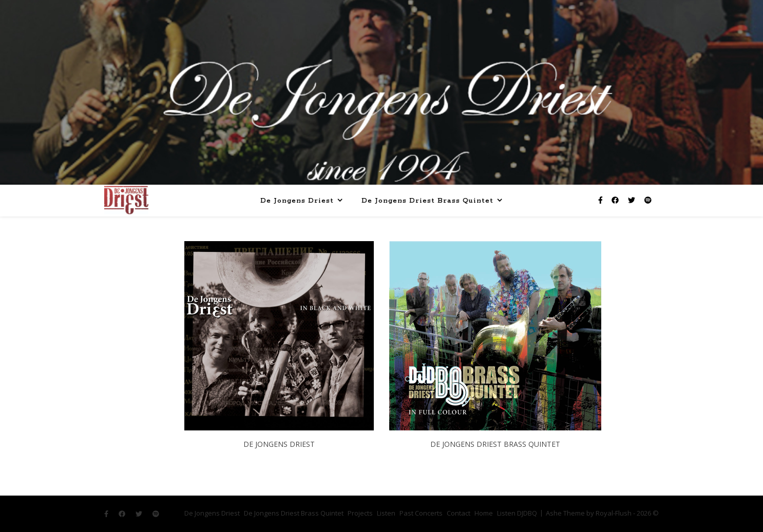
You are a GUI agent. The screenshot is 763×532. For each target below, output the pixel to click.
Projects (360, 513)
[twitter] (633, 200)
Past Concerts (421, 513)
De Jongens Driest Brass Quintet (427, 201)
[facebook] (616, 200)
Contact (459, 513)
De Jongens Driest (297, 201)
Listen (386, 513)
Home (484, 513)
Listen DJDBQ (517, 513)
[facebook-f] (602, 200)
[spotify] (648, 200)
